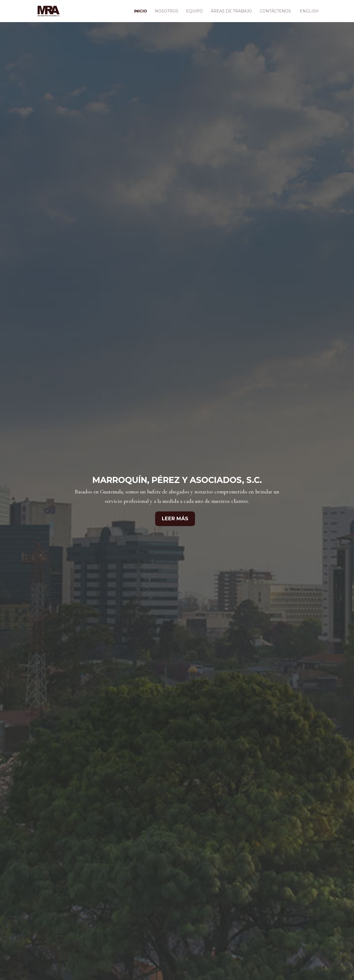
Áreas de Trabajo (231, 11)
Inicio (141, 11)
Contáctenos (275, 11)
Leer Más (175, 519)
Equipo (195, 11)
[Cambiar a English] (309, 16)
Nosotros (167, 11)
